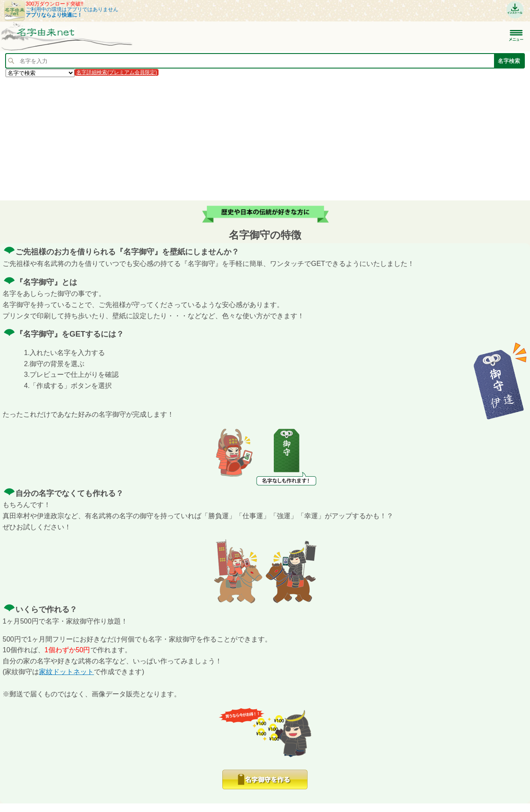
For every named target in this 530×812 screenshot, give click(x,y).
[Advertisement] (257, 138)
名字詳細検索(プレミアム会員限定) (117, 72)
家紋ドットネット (66, 672)
